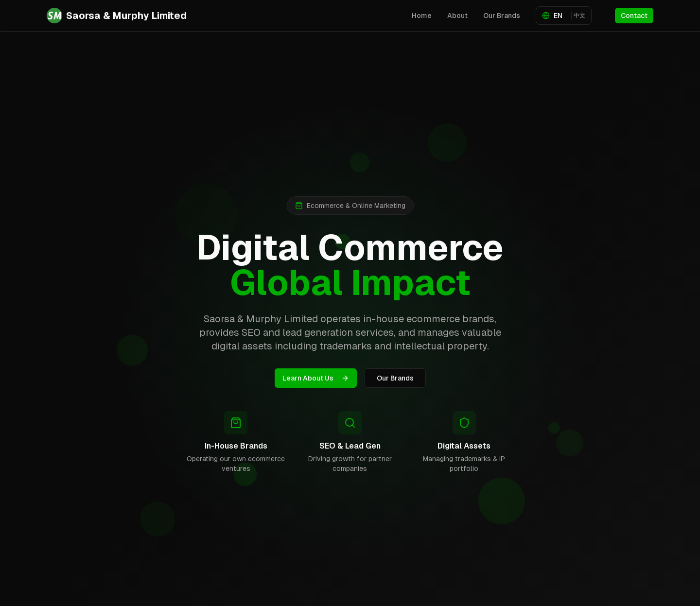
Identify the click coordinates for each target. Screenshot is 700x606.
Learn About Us (316, 378)
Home (422, 16)
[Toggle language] (564, 16)
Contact (634, 16)
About (457, 16)
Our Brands (502, 16)
